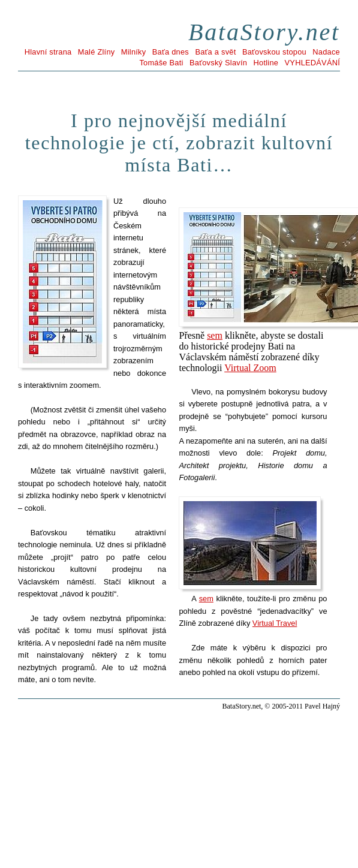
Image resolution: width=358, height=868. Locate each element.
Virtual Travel (275, 623)
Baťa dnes (171, 52)
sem (215, 335)
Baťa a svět (215, 52)
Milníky (134, 52)
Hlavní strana (48, 52)
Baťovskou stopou (274, 52)
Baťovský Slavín (218, 63)
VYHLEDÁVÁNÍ (312, 63)
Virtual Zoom (250, 368)
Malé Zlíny (97, 52)
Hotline (266, 63)
